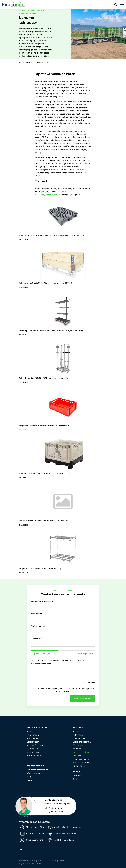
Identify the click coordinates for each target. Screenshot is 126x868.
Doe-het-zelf (79, 741)
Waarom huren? (34, 776)
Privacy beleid (58, 863)
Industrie (77, 751)
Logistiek (77, 758)
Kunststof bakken (35, 748)
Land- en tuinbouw (81, 755)
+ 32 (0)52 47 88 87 (54, 814)
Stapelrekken (33, 744)
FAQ (29, 779)
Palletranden (33, 737)
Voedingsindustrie (81, 762)
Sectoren (29, 62)
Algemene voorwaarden (30, 866)
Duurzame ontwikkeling (38, 772)
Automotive (78, 737)
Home (22, 62)
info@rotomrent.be (53, 810)
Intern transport (34, 758)
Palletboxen (32, 751)
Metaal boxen (33, 755)
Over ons (77, 778)
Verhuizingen (79, 768)
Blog (75, 781)
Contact (31, 783)
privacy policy (53, 691)
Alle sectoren (79, 734)
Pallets (30, 734)
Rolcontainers (33, 741)
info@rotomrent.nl (49, 195)
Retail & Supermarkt (82, 765)
